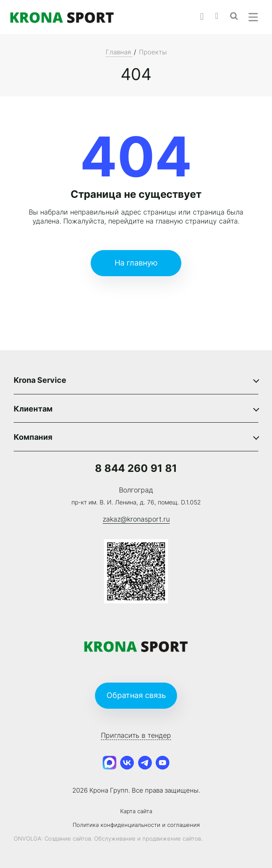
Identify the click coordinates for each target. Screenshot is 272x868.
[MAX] (109, 763)
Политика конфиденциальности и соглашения (136, 825)
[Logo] (62, 17)
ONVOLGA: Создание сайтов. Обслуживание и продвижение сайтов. (108, 839)
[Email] (223, 15)
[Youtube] (163, 763)
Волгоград (136, 490)
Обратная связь (136, 695)
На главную (136, 263)
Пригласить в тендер (136, 735)
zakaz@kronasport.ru (136, 519)
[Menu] (253, 17)
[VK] (127, 763)
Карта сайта (136, 811)
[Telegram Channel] (145, 763)
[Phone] (208, 16)
